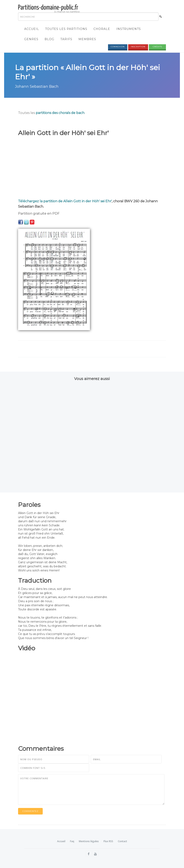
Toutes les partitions (66, 29)
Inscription (138, 47)
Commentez (30, 811)
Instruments (129, 29)
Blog (49, 39)
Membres (87, 39)
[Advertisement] (92, 168)
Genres (31, 39)
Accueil (32, 29)
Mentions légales (89, 841)
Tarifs (66, 39)
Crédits (157, 47)
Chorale (102, 29)
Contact (122, 841)
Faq (72, 841)
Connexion (118, 47)
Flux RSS (108, 841)
